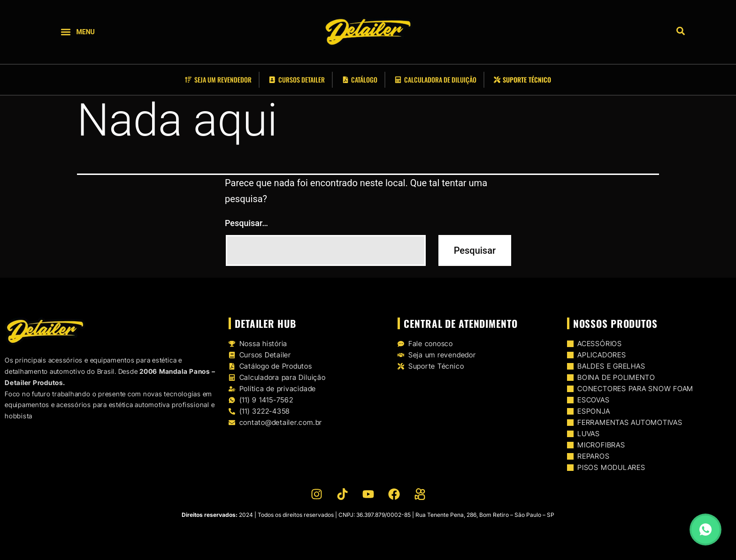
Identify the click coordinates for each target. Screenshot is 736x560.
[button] (66, 32)
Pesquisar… (246, 223)
